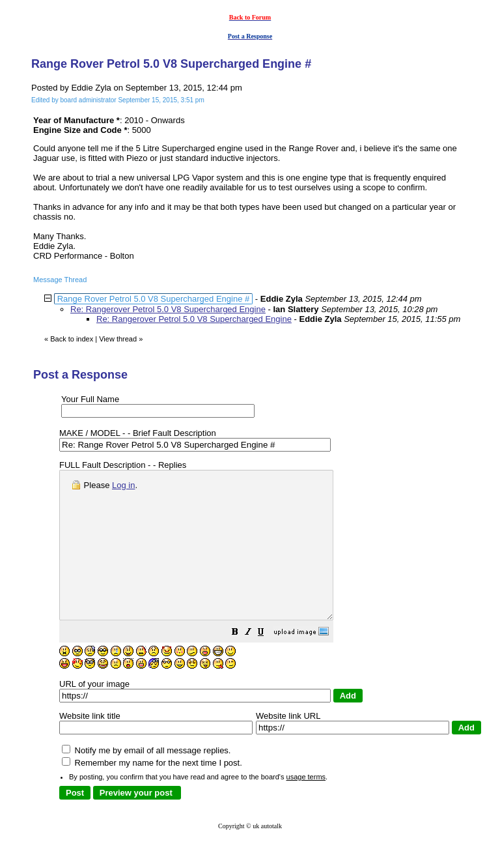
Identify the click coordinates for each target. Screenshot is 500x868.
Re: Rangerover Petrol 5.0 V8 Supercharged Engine (168, 309)
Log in (123, 485)
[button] (268, 663)
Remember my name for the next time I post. (152, 792)
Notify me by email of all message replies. (146, 780)
